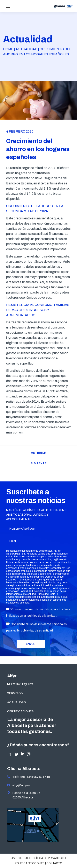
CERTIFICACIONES (20, 711)
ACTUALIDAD (17, 702)
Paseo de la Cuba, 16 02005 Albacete (24, 795)
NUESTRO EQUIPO (20, 684)
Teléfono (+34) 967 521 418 (29, 777)
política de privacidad (41, 616)
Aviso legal (20, 858)
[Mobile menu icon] (8, 6)
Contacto (54, 863)
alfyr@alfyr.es (21, 785)
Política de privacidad (48, 858)
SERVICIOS (15, 693)
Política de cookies (30, 863)
